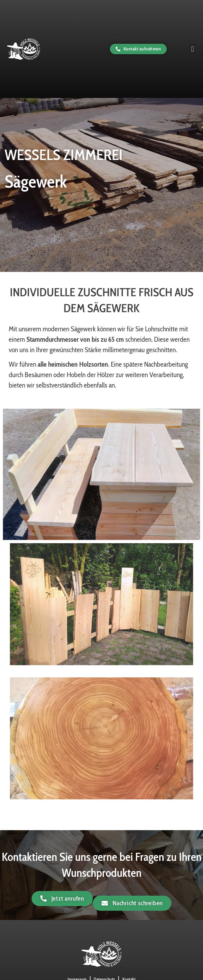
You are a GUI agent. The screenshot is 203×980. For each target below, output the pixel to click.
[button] (193, 49)
